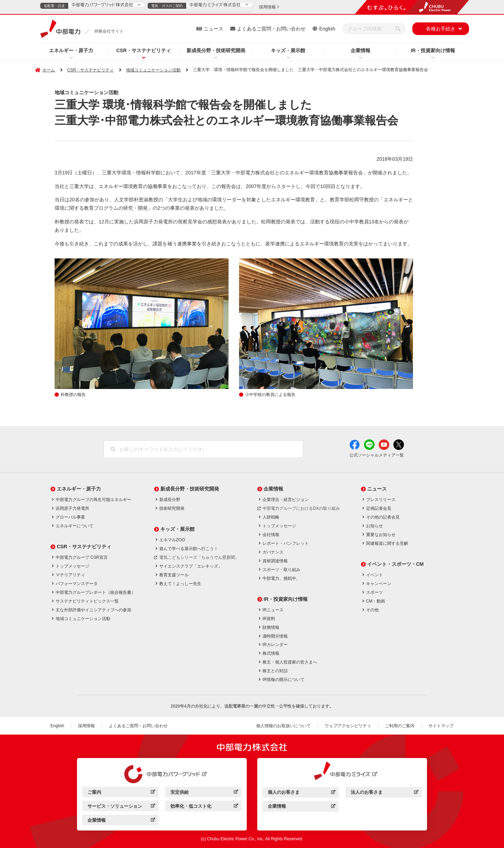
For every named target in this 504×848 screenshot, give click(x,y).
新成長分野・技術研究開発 (216, 50)
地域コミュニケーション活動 (153, 70)
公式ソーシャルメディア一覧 (377, 455)
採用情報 (86, 726)
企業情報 (360, 50)
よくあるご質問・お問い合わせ (271, 29)
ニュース (213, 29)
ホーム (49, 70)
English (327, 29)
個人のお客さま (302, 793)
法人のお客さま (384, 793)
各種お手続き (441, 29)
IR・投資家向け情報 (433, 50)
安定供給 (204, 793)
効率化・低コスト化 (204, 807)
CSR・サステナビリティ (143, 50)
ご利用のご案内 (400, 726)
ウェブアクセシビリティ (348, 726)
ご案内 (121, 793)
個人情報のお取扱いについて (283, 726)
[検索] (398, 29)
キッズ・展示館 (288, 50)
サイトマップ (441, 726)
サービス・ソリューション (121, 807)
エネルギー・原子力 (71, 50)
